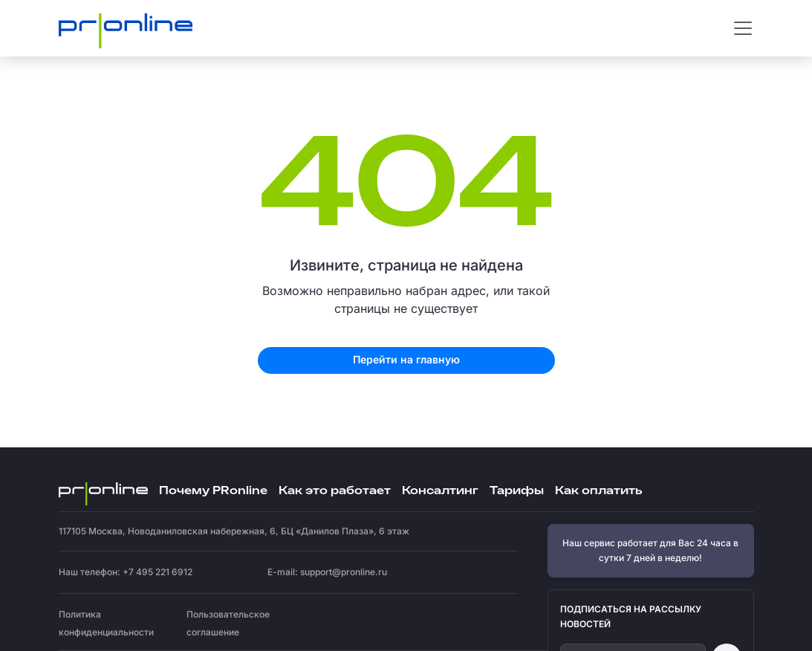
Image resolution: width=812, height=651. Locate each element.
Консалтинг (440, 491)
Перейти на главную (406, 359)
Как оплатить (598, 491)
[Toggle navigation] (743, 28)
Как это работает (335, 491)
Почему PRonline (213, 491)
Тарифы (517, 491)
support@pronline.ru (344, 572)
